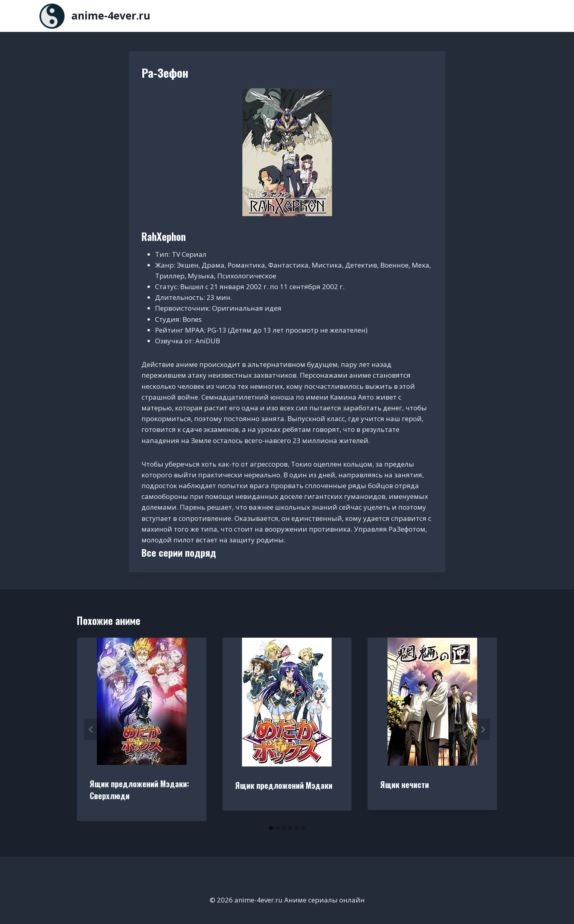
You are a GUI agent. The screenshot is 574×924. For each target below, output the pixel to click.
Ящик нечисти (405, 784)
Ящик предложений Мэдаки (284, 785)
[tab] (271, 828)
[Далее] (483, 729)
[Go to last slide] (91, 729)
